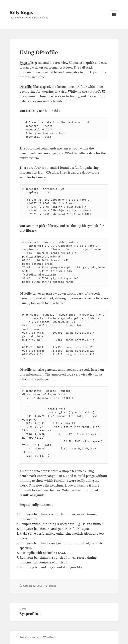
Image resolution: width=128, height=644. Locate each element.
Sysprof (25, 63)
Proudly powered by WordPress (38, 637)
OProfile (26, 87)
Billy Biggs (21, 12)
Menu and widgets (114, 19)
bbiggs (52, 586)
